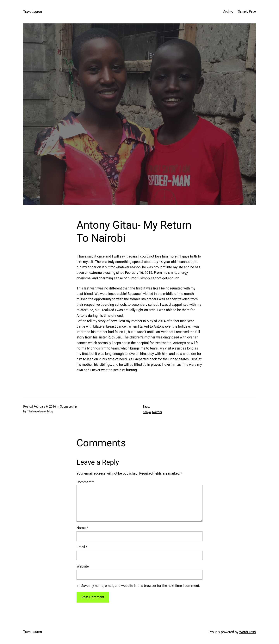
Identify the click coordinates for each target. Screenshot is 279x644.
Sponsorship (68, 407)
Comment (85, 482)
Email (82, 547)
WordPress (247, 632)
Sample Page (247, 12)
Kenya (147, 412)
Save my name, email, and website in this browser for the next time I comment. (141, 586)
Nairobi (157, 412)
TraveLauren (33, 12)
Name (82, 528)
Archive (228, 12)
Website (83, 566)
